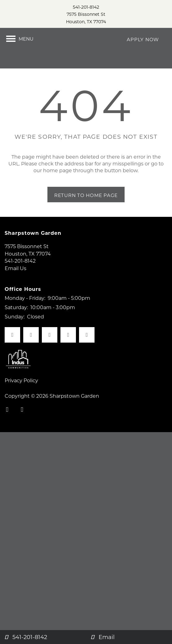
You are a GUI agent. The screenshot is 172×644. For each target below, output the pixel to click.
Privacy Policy (21, 397)
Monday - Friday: (25, 315)
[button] (143, 39)
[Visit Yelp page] (50, 352)
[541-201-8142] (43, 637)
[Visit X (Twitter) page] (31, 352)
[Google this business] (87, 352)
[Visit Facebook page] (12, 352)
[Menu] (20, 39)
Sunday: (15, 333)
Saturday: (16, 324)
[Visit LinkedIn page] (68, 352)
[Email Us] (129, 637)
